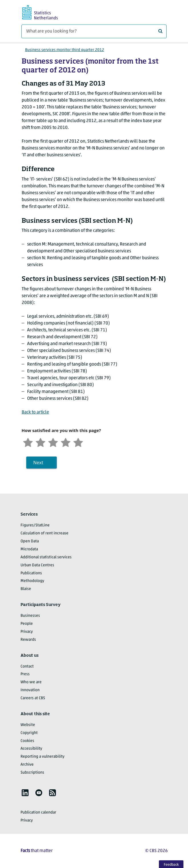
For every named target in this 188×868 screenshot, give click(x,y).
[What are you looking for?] (94, 31)
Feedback (171, 865)
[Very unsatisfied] (28, 442)
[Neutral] (53, 442)
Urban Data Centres (37, 565)
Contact (27, 667)
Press (25, 674)
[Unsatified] (41, 442)
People (27, 624)
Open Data (30, 541)
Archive (27, 765)
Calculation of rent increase (45, 533)
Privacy (27, 632)
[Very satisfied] (78, 442)
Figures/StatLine (35, 525)
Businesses (30, 616)
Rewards (28, 640)
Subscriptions (32, 773)
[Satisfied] (66, 442)
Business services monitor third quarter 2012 (65, 50)
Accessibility (31, 749)
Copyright (29, 733)
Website (28, 725)
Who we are (31, 682)
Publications (31, 573)
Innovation (30, 690)
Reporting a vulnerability (43, 757)
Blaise (26, 589)
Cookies (27, 741)
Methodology (32, 581)
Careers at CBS (33, 698)
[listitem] (25, 793)
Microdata (29, 549)
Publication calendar (38, 813)
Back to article (35, 412)
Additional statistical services (46, 557)
